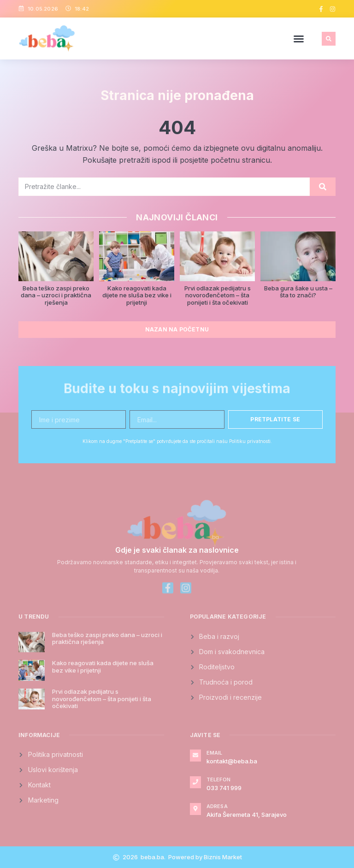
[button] (299, 39)
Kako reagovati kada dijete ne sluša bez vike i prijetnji (137, 295)
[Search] (323, 187)
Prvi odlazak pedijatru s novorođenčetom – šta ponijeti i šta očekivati (218, 295)
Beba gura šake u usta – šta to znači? (298, 292)
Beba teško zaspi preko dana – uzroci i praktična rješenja (56, 295)
